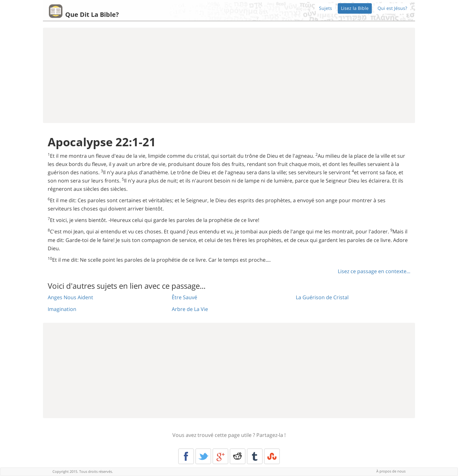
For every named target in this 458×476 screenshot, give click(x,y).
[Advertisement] (229, 75)
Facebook (186, 456)
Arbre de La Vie (190, 309)
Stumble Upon (272, 456)
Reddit (238, 456)
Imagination (62, 309)
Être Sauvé (184, 297)
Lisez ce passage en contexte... (374, 271)
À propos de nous (391, 471)
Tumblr (255, 456)
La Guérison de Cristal (322, 297)
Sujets (326, 8)
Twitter (203, 456)
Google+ (220, 456)
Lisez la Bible (355, 8)
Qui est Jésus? (392, 8)
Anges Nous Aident (70, 297)
